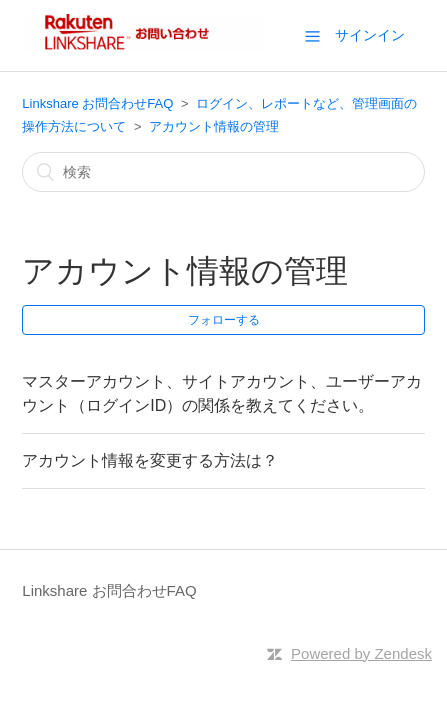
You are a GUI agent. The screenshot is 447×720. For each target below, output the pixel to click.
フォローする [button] (224, 320)
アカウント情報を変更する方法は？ (150, 460)
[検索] (223, 172)
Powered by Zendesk (361, 653)
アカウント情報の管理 (214, 126)
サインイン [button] (370, 35)
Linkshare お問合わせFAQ (97, 103)
